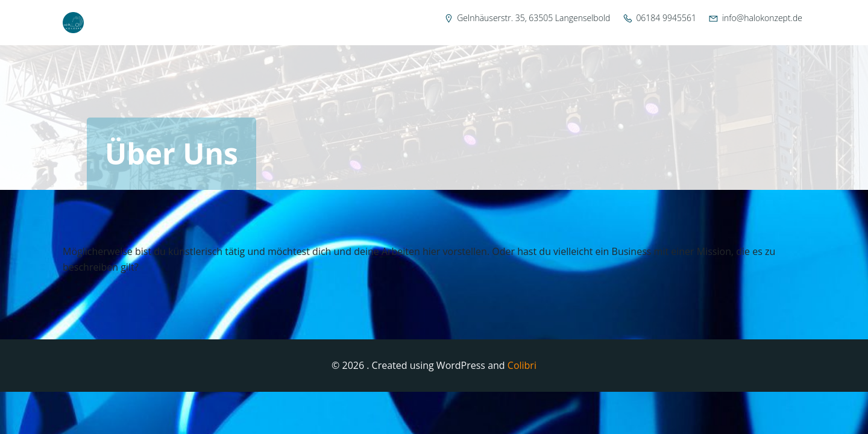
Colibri (522, 365)
